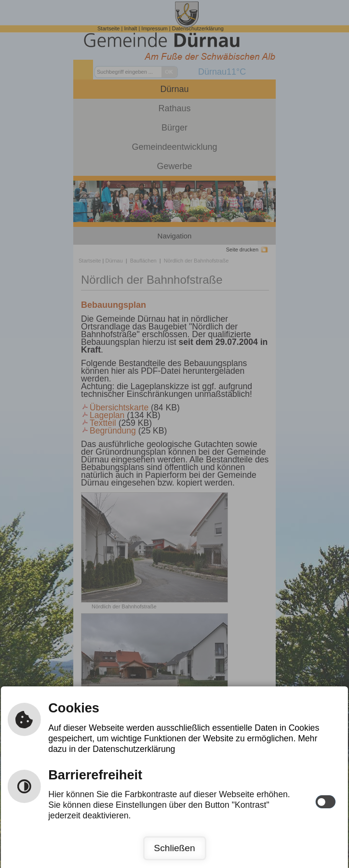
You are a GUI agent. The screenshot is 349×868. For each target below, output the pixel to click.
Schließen (174, 848)
